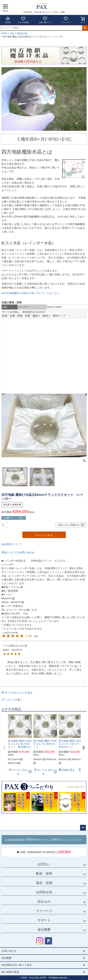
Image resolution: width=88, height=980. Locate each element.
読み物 (8, 20)
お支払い (44, 864)
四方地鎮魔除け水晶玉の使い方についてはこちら (31, 293)
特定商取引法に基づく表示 (17, 965)
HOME (4, 33)
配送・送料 (44, 874)
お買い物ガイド (45, 20)
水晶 (12, 33)
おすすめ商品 (23, 20)
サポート (44, 920)
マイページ (66, 20)
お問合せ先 (44, 892)
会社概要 (44, 930)
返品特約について (12, 544)
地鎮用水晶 (22, 33)
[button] (4, 748)
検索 (85, 28)
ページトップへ (83, 828)
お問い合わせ (9, 951)
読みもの (44, 902)
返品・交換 (44, 883)
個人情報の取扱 (10, 972)
